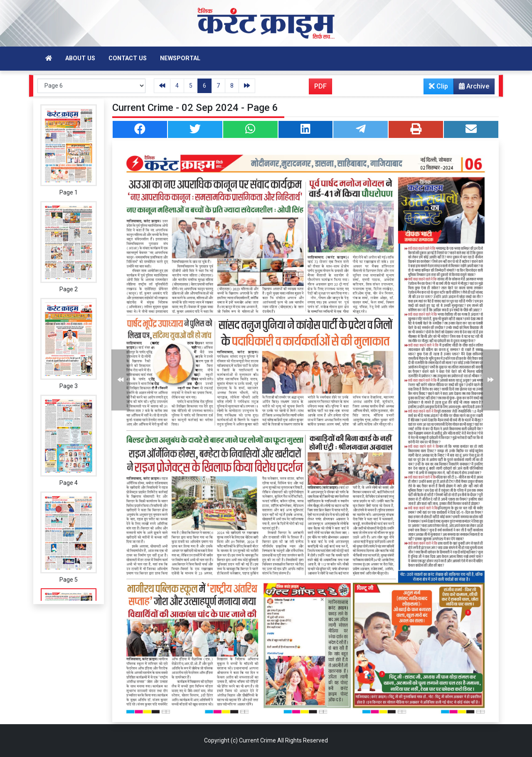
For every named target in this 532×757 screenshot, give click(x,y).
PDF (320, 86)
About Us (80, 58)
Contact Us (128, 58)
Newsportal (180, 58)
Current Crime (257, 740)
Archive (472, 88)
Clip (438, 86)
